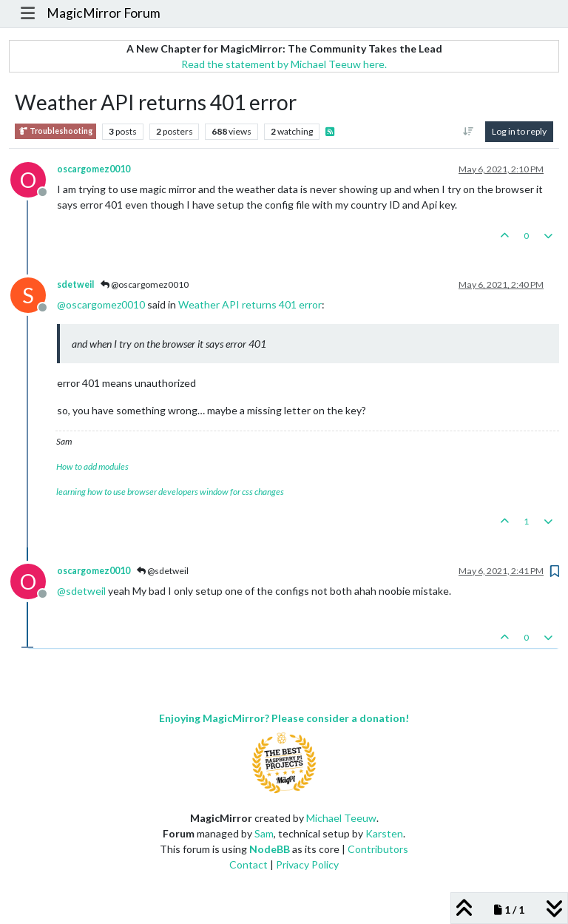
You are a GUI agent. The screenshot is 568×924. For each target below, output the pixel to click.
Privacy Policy (307, 864)
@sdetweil (163, 571)
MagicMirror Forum (104, 13)
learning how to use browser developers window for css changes (170, 492)
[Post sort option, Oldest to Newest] (469, 132)
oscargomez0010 (94, 169)
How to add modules (92, 466)
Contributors (378, 849)
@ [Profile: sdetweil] (81, 591)
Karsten (384, 833)
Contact (248, 864)
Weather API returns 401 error (250, 304)
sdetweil (75, 284)
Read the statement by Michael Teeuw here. (284, 64)
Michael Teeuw (341, 818)
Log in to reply (519, 131)
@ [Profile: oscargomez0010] (101, 304)
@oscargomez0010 (145, 284)
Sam (264, 833)
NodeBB (270, 849)
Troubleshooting (55, 131)
